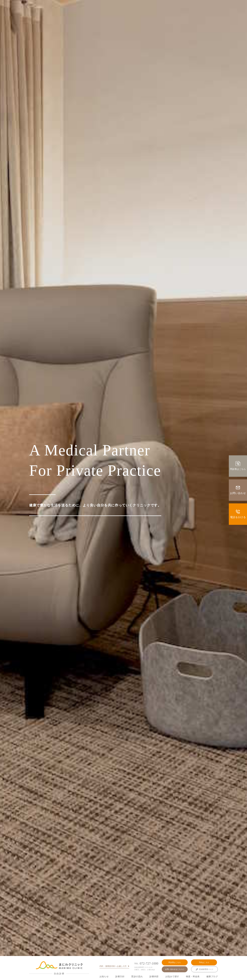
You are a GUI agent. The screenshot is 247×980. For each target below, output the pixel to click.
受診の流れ (137, 976)
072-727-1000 (146, 964)
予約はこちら (204, 962)
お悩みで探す (172, 976)
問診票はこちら (175, 962)
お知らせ (104, 976)
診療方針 (120, 976)
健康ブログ (212, 976)
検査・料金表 (193, 976)
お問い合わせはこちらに (175, 969)
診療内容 (154, 976)
